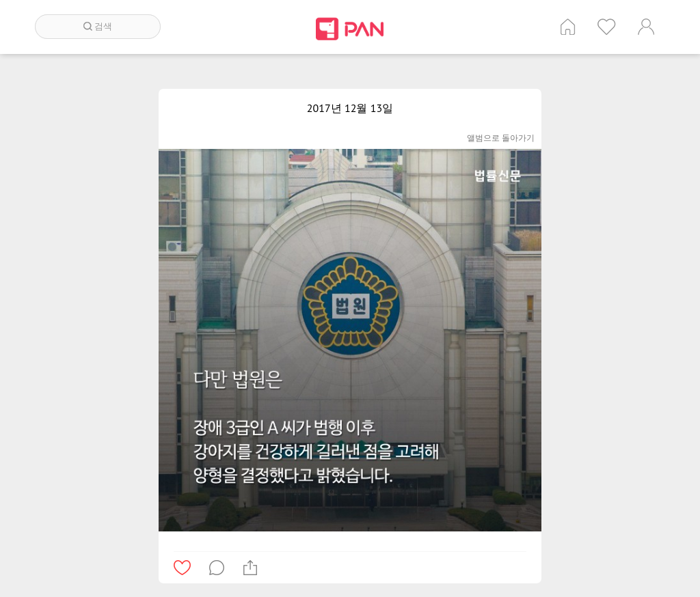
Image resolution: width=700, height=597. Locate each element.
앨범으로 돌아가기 (501, 138)
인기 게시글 (607, 27)
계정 (646, 27)
